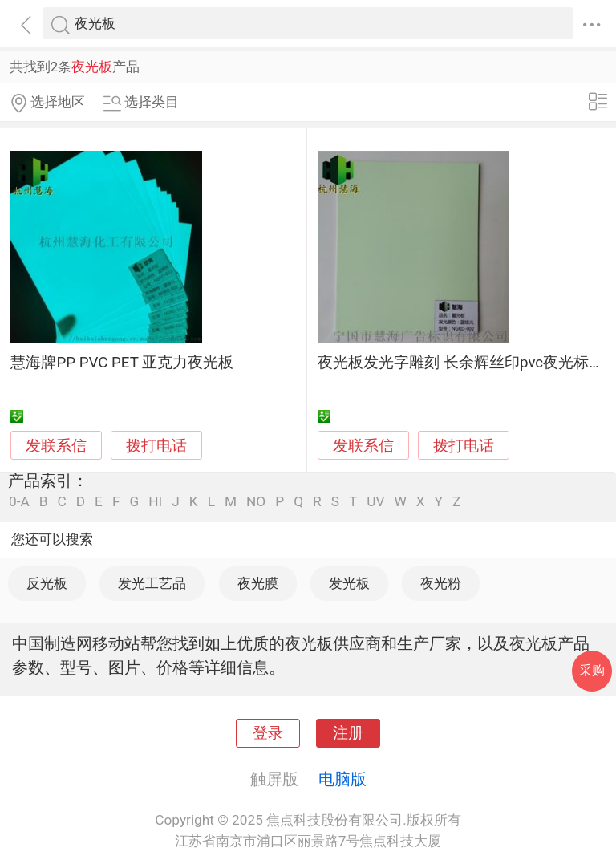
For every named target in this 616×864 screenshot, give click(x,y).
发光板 (349, 583)
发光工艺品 (152, 583)
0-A (19, 502)
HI (155, 502)
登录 (268, 733)
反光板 (47, 583)
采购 (592, 670)
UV (375, 502)
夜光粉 (441, 583)
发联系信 (56, 446)
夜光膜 (258, 583)
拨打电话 (156, 446)
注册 (348, 733)
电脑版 (342, 779)
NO (256, 502)
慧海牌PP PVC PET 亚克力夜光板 (122, 363)
